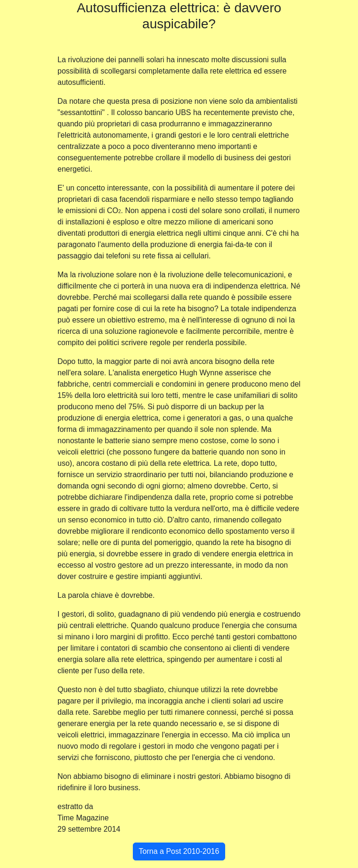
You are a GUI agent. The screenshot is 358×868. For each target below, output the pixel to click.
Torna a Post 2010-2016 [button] (179, 851)
